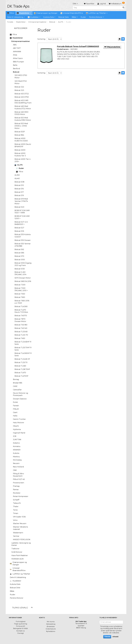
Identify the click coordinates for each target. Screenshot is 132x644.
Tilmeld (107, 637)
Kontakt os (21, 631)
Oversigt (21, 633)
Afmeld (115, 637)
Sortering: (42, 39)
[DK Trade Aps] (18, 6)
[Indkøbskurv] (117, 4)
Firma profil (21, 626)
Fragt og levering (21, 624)
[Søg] (123, 8)
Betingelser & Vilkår (21, 628)
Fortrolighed (21, 622)
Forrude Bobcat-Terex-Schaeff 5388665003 (78, 47)
